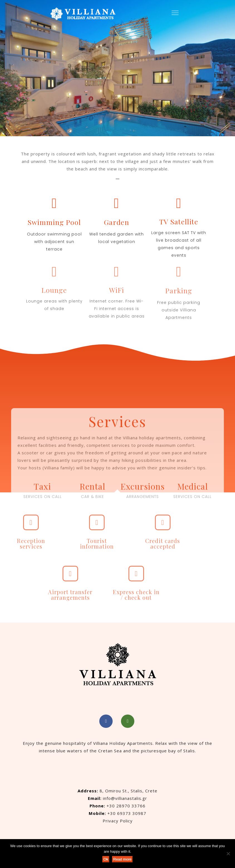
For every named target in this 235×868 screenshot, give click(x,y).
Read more (122, 859)
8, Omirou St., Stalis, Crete (128, 791)
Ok (106, 859)
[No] (228, 854)
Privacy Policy (118, 821)
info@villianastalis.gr (125, 798)
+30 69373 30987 (127, 813)
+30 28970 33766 (126, 806)
